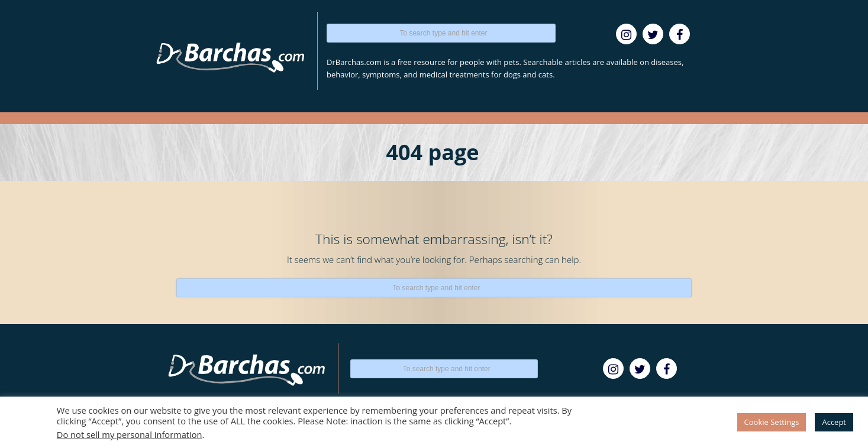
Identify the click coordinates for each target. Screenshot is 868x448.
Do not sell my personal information (130, 434)
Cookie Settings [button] (772, 422)
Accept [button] (834, 422)
